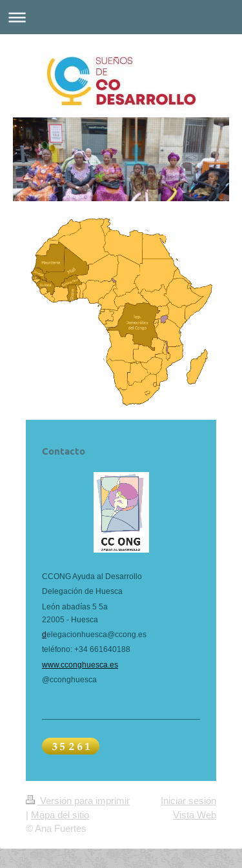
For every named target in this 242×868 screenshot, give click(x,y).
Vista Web (195, 815)
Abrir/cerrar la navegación (121, 17)
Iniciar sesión (188, 801)
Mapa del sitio (60, 815)
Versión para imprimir (78, 801)
